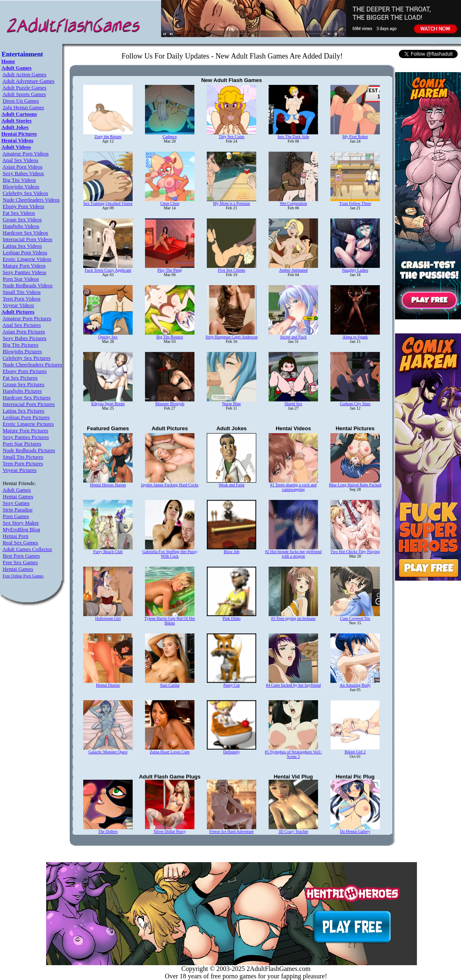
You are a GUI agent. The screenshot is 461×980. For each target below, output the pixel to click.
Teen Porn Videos (21, 299)
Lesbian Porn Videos (25, 252)
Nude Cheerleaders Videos (31, 200)
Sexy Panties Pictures (26, 437)
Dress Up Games (21, 101)
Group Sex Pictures (24, 384)
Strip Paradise (18, 510)
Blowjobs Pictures (22, 351)
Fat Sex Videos (19, 213)
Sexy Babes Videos (23, 173)
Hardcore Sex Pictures (27, 397)
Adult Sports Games (24, 94)
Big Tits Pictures (21, 345)
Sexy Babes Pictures (25, 338)
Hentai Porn (16, 536)
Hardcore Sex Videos (26, 233)
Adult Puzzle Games (25, 88)
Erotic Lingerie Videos (27, 259)
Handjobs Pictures (22, 391)
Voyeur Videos (18, 305)
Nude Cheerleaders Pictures (33, 365)
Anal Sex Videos (20, 160)
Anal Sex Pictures (22, 325)
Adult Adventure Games (28, 81)
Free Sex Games (20, 562)
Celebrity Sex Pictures (27, 358)
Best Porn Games (21, 556)
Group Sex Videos (22, 219)
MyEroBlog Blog (22, 529)
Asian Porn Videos (22, 167)
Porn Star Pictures (22, 444)
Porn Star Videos (21, 279)
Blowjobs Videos (21, 186)
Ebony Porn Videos (24, 206)
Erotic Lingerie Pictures (28, 424)
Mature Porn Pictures (26, 430)
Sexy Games (16, 503)
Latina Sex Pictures (24, 411)
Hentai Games (18, 496)
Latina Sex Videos (22, 246)
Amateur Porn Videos (26, 154)
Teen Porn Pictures (23, 463)
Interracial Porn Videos (28, 239)
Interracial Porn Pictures (29, 404)
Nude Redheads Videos (28, 285)
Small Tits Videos (22, 292)
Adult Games (17, 490)
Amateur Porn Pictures (27, 318)
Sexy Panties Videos (25, 272)
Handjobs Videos (21, 226)
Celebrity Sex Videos (26, 193)
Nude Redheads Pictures (29, 450)
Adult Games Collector (27, 549)
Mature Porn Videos (24, 266)
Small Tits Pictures (23, 457)
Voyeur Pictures (19, 470)
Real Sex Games (21, 543)
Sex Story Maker (21, 523)
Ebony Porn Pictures (25, 371)
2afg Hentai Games (23, 107)
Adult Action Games (25, 74)
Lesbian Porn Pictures (26, 417)
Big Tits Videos (20, 180)
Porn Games (16, 516)
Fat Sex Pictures (20, 378)
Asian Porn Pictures (24, 332)
